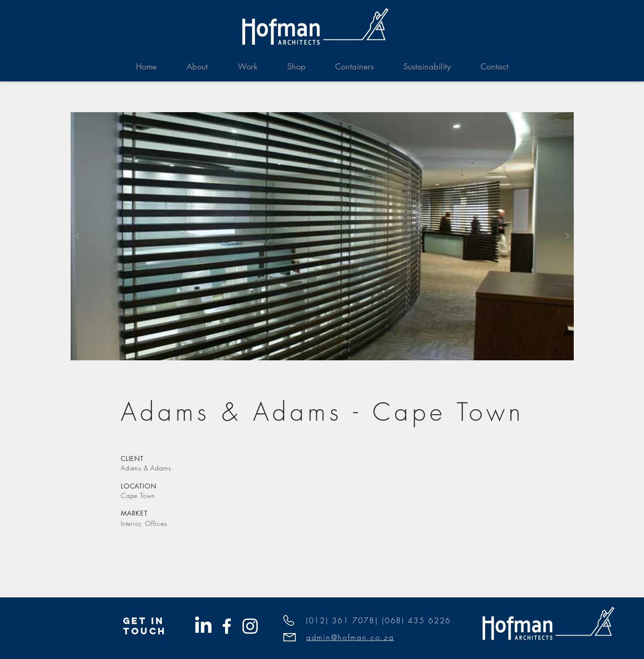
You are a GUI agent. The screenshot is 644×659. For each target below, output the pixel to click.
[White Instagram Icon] (250, 626)
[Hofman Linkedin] (203, 626)
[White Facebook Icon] (227, 626)
